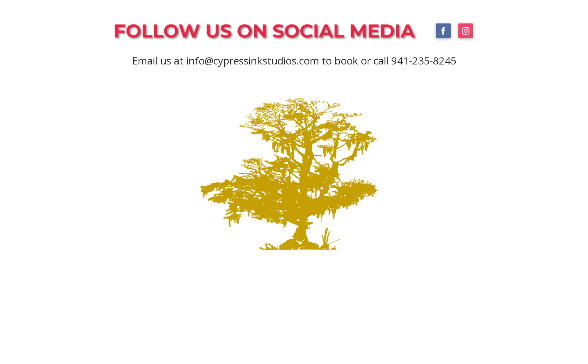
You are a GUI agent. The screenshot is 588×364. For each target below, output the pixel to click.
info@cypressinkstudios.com (253, 61)
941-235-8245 (424, 61)
